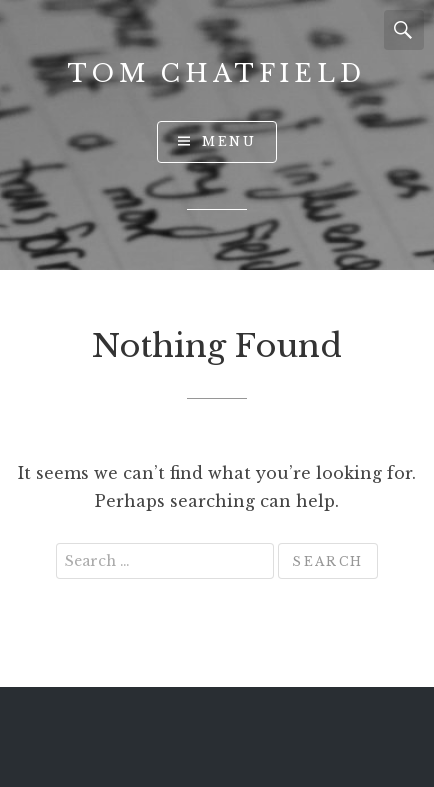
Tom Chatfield (216, 73)
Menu (229, 141)
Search (404, 30)
